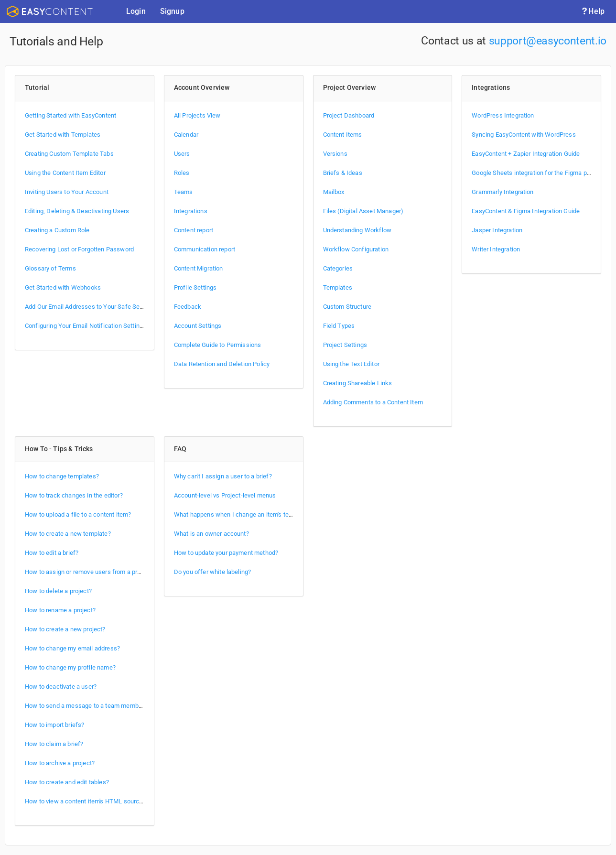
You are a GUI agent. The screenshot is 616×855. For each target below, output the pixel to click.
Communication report (205, 249)
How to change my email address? (72, 648)
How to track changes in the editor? (74, 495)
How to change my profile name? (70, 667)
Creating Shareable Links (358, 383)
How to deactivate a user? (61, 687)
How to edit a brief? (52, 553)
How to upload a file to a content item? (78, 514)
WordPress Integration (503, 115)
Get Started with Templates (63, 135)
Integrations (191, 211)
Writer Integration (496, 249)
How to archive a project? (60, 763)
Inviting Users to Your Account (67, 192)
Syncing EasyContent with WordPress (524, 135)
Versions (335, 154)
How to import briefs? (54, 725)
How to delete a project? (58, 591)
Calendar (186, 135)
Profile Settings (195, 287)
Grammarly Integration (503, 192)
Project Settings (345, 345)
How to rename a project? (60, 610)
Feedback (188, 307)
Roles (182, 173)
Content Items (343, 135)
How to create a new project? (65, 629)
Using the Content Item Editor (65, 173)
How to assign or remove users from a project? (89, 572)
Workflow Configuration (356, 249)
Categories (338, 268)
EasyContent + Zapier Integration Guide (526, 154)
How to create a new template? (68, 534)
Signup (172, 11)
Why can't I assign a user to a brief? (223, 476)
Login (136, 11)
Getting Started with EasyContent (70, 115)
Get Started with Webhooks (63, 287)
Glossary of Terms (50, 268)
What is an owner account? (211, 534)
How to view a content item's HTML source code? (93, 801)
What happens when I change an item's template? (242, 514)
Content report (194, 230)
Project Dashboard (349, 115)
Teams (184, 192)
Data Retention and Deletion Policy (222, 364)
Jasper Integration (497, 230)
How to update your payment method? (226, 553)
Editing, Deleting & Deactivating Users (77, 211)
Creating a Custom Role (57, 230)
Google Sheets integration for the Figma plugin (536, 173)
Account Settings (198, 326)
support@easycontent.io (548, 41)
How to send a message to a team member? (86, 706)
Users (182, 154)
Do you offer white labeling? (213, 572)
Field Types (339, 326)
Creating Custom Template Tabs (69, 154)
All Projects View (197, 115)
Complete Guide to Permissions (218, 345)
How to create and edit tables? (67, 782)
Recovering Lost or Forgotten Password (79, 249)
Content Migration (199, 268)
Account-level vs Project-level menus (225, 495)
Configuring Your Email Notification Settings (86, 326)
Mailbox (334, 192)
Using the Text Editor (351, 364)
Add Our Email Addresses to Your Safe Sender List (94, 307)
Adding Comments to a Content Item (373, 402)
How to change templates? (62, 476)
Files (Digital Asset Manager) (363, 211)
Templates (338, 287)
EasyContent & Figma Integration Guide (526, 211)
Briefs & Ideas (343, 173)
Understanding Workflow (357, 230)
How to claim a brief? (54, 744)
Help (593, 11)
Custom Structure (347, 307)
